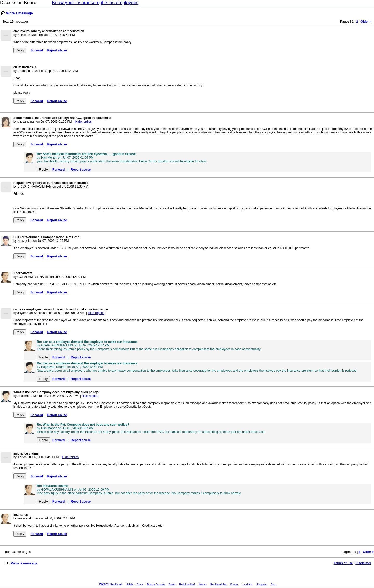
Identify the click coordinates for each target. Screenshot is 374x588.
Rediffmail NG (187, 584)
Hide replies (84, 122)
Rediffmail (116, 584)
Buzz (274, 584)
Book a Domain (156, 584)
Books (172, 584)
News (104, 584)
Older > (366, 22)
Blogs (140, 584)
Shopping (262, 584)
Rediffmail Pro (219, 584)
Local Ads (247, 584)
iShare (234, 584)
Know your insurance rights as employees (95, 3)
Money (203, 584)
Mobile (129, 584)
